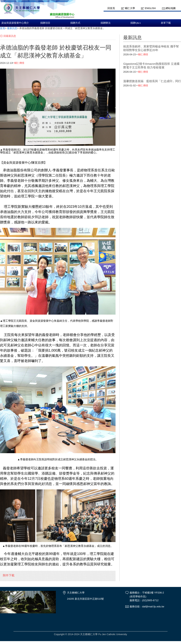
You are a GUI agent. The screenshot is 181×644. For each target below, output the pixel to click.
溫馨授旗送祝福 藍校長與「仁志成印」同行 (152, 81)
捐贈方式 (75, 23)
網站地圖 (171, 8)
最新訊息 (12, 28)
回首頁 (111, 8)
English (150, 8)
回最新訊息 (10, 36)
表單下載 (166, 23)
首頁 (3, 28)
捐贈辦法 (106, 23)
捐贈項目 (45, 23)
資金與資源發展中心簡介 (15, 23)
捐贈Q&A (136, 23)
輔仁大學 (130, 8)
